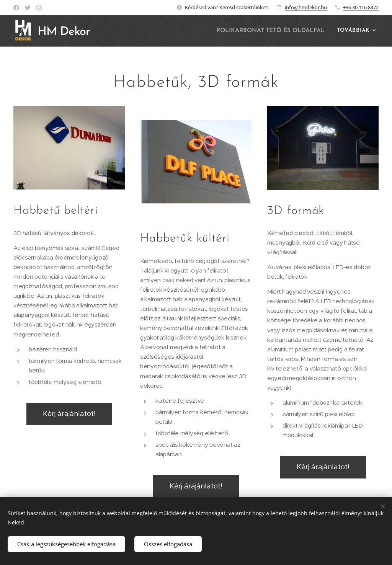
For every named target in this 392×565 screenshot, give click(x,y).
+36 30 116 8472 (361, 7)
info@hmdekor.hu (306, 7)
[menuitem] (274, 31)
